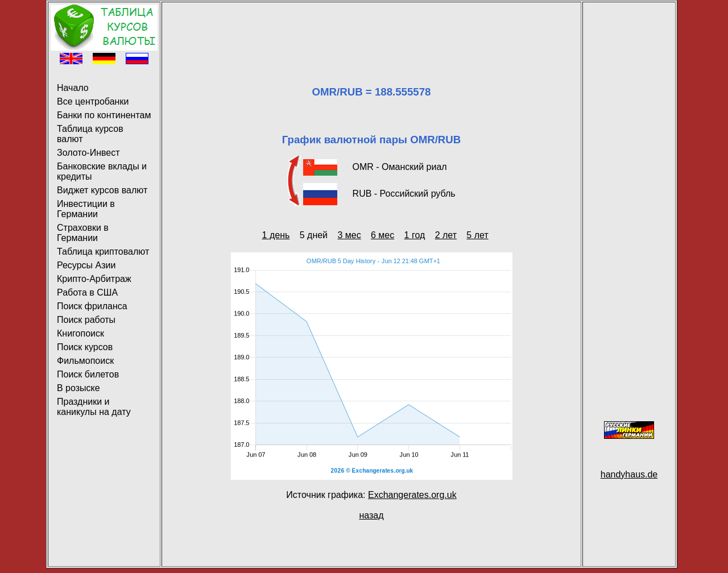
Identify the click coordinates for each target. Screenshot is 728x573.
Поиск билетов (88, 374)
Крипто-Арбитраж (94, 279)
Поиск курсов (85, 347)
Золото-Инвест (88, 153)
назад (371, 515)
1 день (276, 235)
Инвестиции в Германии (86, 209)
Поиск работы (86, 320)
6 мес (382, 235)
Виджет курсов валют (102, 190)
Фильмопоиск (85, 361)
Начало (73, 88)
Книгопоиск (80, 333)
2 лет (446, 235)
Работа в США (87, 292)
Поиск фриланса (92, 306)
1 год (415, 235)
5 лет (477, 235)
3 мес (349, 235)
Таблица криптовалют (103, 252)
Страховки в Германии (83, 233)
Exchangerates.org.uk (412, 495)
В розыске (78, 388)
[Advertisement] (371, 30)
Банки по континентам (104, 115)
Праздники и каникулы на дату (94, 407)
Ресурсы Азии (86, 265)
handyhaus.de (629, 474)
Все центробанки (93, 101)
